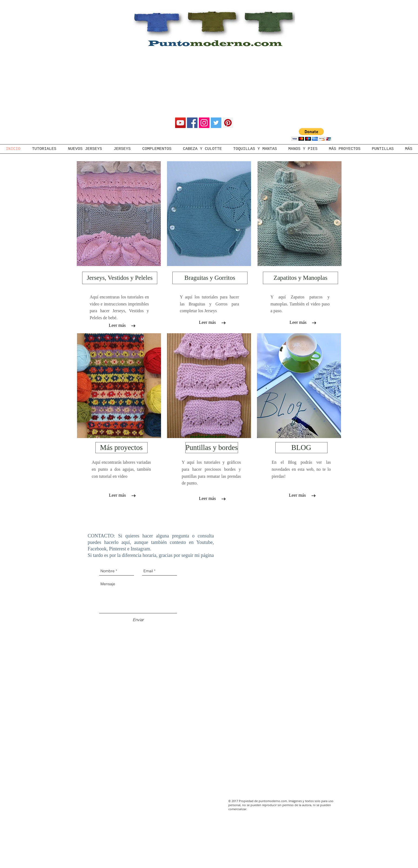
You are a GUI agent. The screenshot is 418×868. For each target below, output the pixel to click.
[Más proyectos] (121, 448)
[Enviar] (138, 620)
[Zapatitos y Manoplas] (300, 278)
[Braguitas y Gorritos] (210, 278)
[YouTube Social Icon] (180, 123)
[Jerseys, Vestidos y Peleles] (120, 278)
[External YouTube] (287, 557)
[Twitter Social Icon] (216, 123)
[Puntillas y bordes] (212, 448)
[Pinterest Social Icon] (228, 123)
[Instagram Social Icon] (204, 123)
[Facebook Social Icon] (192, 123)
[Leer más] (117, 325)
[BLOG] (301, 448)
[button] (311, 134)
